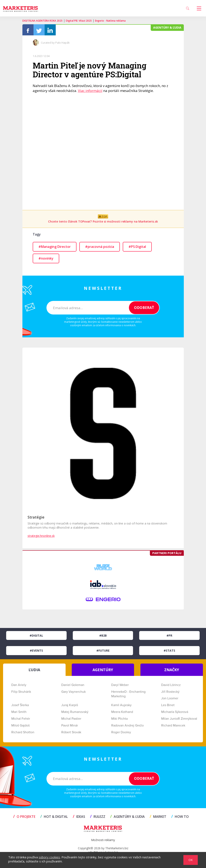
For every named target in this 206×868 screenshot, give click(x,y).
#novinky (46, 260)
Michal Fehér (21, 720)
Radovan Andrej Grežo (127, 726)
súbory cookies (49, 857)
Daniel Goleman (73, 686)
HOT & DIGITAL (54, 818)
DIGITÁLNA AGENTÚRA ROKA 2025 (42, 21)
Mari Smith (19, 713)
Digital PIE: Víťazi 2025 (79, 21)
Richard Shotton (23, 733)
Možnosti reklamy (103, 841)
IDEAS (79, 818)
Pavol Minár (70, 726)
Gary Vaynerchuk (73, 693)
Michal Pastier (71, 720)
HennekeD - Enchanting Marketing (128, 695)
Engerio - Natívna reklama (110, 21)
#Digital (36, 637)
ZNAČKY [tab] (172, 671)
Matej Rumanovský (75, 713)
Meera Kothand (122, 713)
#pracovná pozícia (100, 248)
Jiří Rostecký (170, 693)
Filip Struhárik (21, 693)
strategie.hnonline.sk (41, 537)
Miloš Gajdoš (20, 726)
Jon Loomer (170, 700)
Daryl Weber (120, 686)
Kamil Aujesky (121, 706)
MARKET (158, 818)
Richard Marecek (173, 726)
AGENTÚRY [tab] (103, 671)
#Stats (169, 652)
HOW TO (180, 818)
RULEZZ (98, 818)
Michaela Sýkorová (175, 713)
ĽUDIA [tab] (34, 671)
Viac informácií (90, 92)
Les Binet (168, 706)
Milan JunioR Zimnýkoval (179, 720)
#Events (36, 652)
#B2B (103, 637)
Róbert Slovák (71, 733)
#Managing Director (55, 248)
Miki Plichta (119, 720)
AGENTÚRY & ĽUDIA (127, 818)
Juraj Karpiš (70, 706)
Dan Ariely (19, 686)
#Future (103, 652)
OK (191, 860)
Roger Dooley (121, 733)
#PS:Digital (137, 248)
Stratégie (36, 518)
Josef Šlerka (20, 706)
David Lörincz (171, 686)
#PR (169, 637)
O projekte (24, 818)
